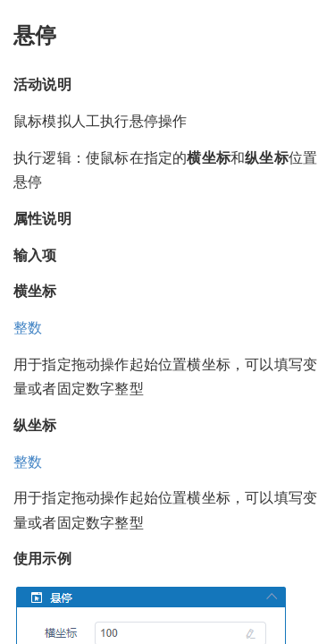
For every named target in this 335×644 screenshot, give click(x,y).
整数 (28, 328)
